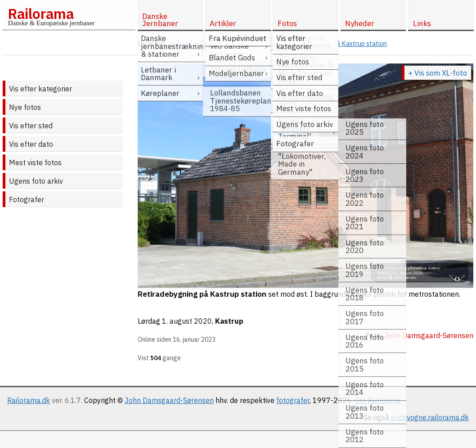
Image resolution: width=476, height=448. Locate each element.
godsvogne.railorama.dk (430, 417)
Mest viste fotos (35, 163)
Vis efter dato (31, 144)
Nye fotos (25, 107)
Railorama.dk (29, 400)
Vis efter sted (31, 126)
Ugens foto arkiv (36, 181)
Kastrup (229, 321)
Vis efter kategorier (40, 89)
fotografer (293, 400)
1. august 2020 (187, 321)
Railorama (41, 14)
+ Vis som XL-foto (438, 73)
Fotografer (27, 199)
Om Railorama (378, 400)
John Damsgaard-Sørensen (169, 400)
